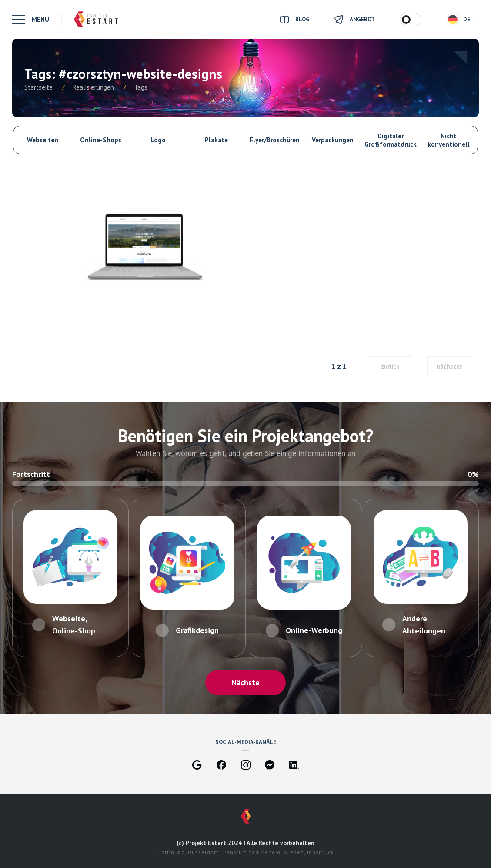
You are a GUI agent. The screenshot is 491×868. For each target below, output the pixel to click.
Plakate (216, 140)
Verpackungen (333, 140)
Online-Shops (101, 140)
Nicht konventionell (449, 140)
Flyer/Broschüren (275, 140)
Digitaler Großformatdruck (391, 140)
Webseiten (43, 140)
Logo (158, 140)
